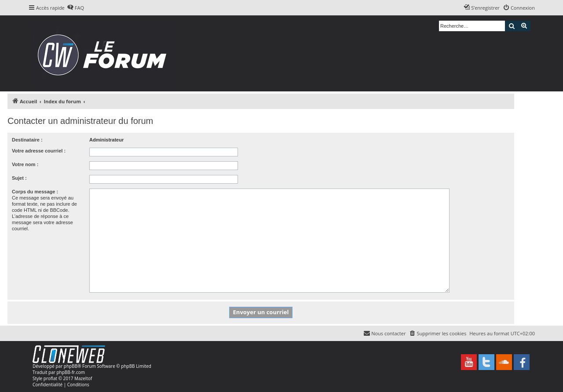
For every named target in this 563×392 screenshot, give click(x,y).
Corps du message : (35, 192)
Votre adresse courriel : (39, 151)
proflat (50, 378)
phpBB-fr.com (71, 372)
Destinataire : (27, 140)
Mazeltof (83, 378)
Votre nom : (25, 164)
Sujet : (19, 178)
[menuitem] (75, 8)
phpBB (71, 366)
